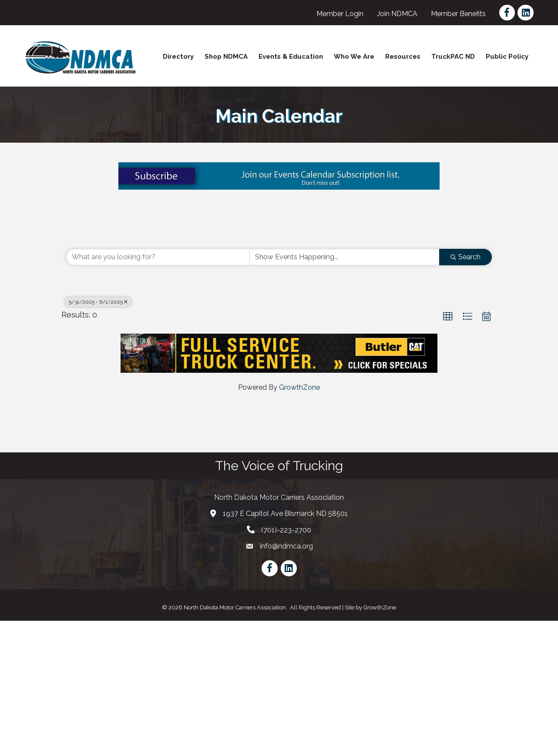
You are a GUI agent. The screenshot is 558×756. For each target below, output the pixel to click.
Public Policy (507, 57)
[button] (448, 452)
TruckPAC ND (453, 57)
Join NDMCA (398, 14)
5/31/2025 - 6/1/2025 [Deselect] (98, 437)
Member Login (340, 14)
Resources (403, 57)
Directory (178, 57)
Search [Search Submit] (466, 392)
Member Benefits (459, 14)
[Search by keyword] (158, 392)
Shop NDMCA (226, 57)
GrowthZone (299, 523)
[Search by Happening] (345, 392)
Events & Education (291, 57)
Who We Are (354, 57)
